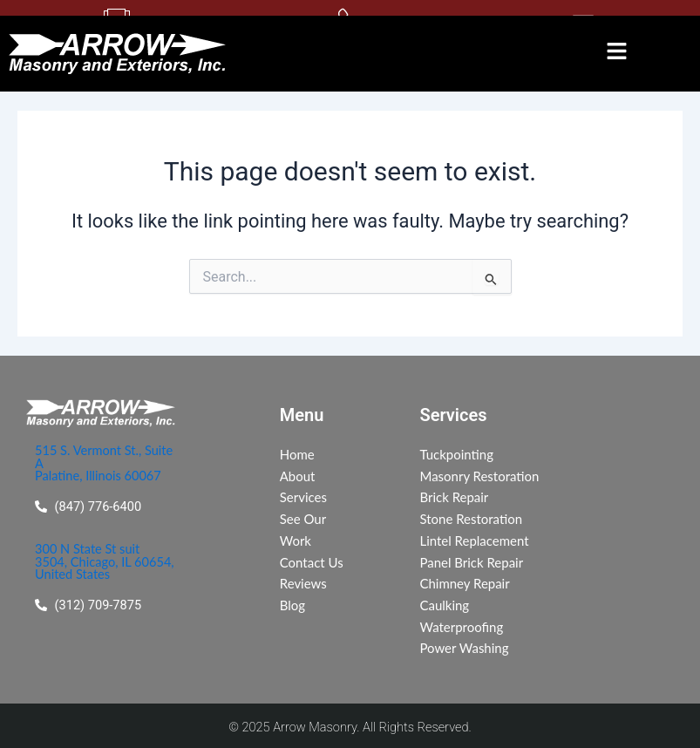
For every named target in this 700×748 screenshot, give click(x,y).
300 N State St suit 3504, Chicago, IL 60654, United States (105, 564)
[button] (617, 53)
